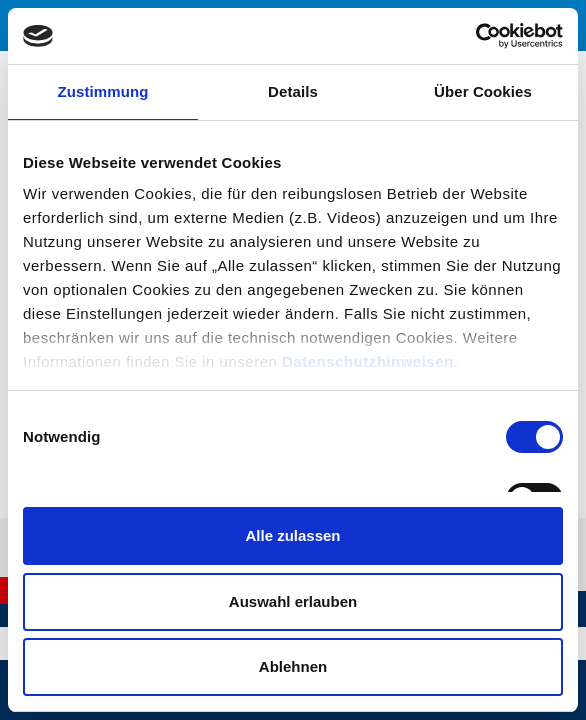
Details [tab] (293, 91)
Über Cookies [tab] (483, 91)
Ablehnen (293, 666)
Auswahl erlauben (293, 601)
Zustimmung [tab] (103, 91)
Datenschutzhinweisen (368, 361)
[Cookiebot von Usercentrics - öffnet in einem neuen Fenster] (475, 36)
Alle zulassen (292, 535)
